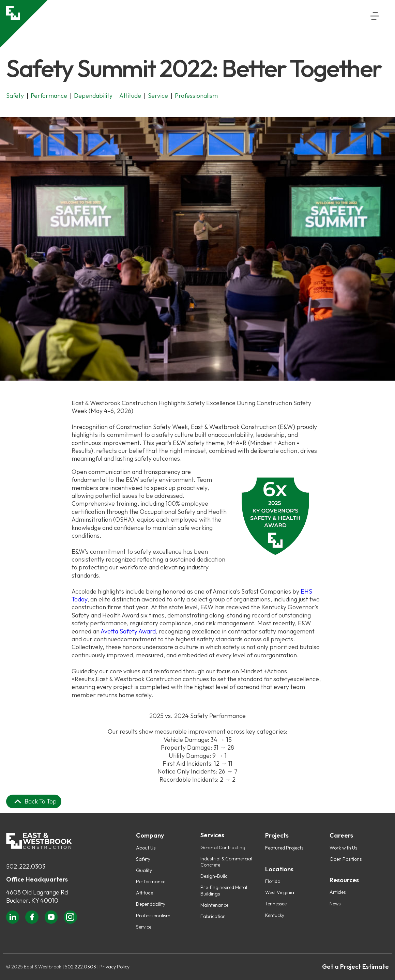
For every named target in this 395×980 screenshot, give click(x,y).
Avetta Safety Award (128, 631)
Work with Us (343, 848)
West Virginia (280, 892)
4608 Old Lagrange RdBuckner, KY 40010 (37, 896)
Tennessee (276, 904)
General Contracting (223, 847)
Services (212, 835)
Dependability (151, 904)
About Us (146, 848)
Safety (143, 859)
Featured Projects (284, 848)
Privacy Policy (115, 967)
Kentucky (275, 915)
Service (144, 927)
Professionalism (153, 916)
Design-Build (214, 876)
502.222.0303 (26, 866)
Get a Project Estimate (355, 967)
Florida (273, 881)
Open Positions (346, 859)
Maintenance (214, 905)
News (335, 904)
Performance (151, 882)
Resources (344, 880)
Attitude (145, 893)
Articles (338, 892)
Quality (144, 870)
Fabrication (213, 916)
